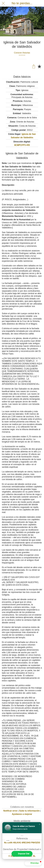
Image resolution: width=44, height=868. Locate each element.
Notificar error (10, 811)
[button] (40, 824)
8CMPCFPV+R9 (22, 145)
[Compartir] (34, 66)
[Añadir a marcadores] (39, 66)
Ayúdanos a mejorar (22, 814)
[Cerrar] (3, 3)
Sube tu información (29, 811)
